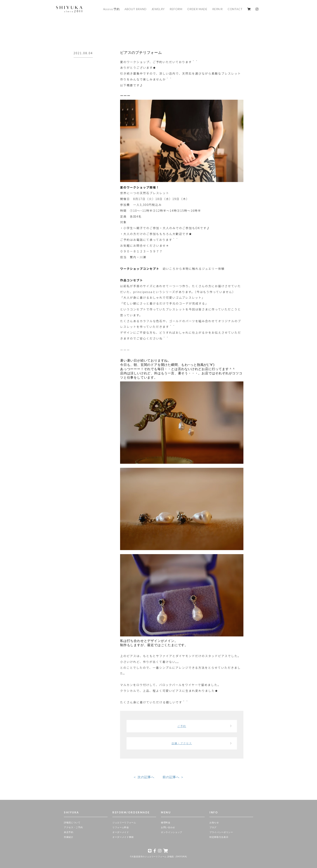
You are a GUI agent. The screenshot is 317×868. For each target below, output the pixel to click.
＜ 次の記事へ (144, 777)
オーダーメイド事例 (123, 837)
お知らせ (214, 822)
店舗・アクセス (182, 743)
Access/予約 (103, 9)
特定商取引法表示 (219, 837)
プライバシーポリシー (221, 832)
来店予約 (69, 832)
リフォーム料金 (121, 827)
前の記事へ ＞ (173, 777)
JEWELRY (150, 9)
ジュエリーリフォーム (124, 822)
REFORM (167, 9)
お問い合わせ (168, 827)
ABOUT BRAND (127, 9)
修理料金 (166, 822)
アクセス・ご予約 (73, 827)
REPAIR (209, 9)
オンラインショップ (172, 832)
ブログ (213, 827)
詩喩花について (72, 822)
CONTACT (227, 9)
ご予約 (182, 726)
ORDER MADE (189, 9)
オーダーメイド (121, 832)
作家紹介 (69, 837)
